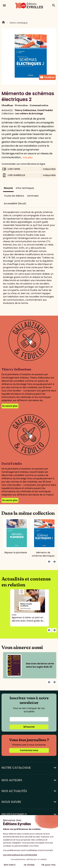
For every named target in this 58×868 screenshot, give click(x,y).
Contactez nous (29, 750)
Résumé (8, 188)
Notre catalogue (19, 23)
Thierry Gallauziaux (25, 110)
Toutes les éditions (14, 196)
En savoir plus (10, 406)
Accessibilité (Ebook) (15, 204)
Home (3, 23)
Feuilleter (47, 77)
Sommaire (33, 196)
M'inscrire (29, 727)
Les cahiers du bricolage (29, 114)
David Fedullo (45, 110)
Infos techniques (25, 188)
